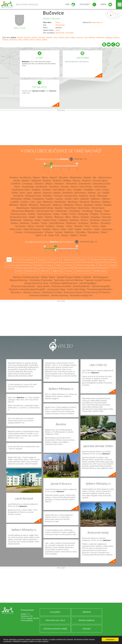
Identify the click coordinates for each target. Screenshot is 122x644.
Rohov (76, 217)
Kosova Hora (71, 196)
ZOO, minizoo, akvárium (24, 260)
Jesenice (47, 193)
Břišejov (67, 180)
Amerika (20, 37)
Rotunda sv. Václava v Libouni (26, 292)
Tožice (69, 226)
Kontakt (87, 629)
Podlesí (31, 214)
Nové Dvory (70, 208)
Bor (95, 177)
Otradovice (13, 40)
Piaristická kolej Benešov (99, 289)
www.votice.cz (97, 22)
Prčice (73, 214)
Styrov (31, 226)
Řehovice (59, 217)
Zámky (58, 265)
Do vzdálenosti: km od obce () (49, 242)
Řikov (68, 217)
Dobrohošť (71, 184)
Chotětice (16, 184)
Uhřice (95, 226)
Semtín (84, 220)
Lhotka (68, 199)
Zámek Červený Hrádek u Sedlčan (74, 277)
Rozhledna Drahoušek (41, 280)
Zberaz (65, 235)
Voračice (88, 229)
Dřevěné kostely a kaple (86, 265)
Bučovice (53, 13)
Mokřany (57, 205)
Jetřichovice (80, 193)
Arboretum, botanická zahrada (18, 265)
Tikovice (60, 226)
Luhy (32, 202)
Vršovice (49, 232)
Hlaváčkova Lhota (21, 190)
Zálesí (104, 232)
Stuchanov (20, 226)
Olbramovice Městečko (23, 211)
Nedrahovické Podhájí (42, 208)
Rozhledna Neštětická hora (64, 283)
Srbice (20, 40)
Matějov (106, 202)
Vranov (38, 40)
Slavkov (14, 223)
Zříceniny (69, 265)
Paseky (98, 211)
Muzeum (69, 271)
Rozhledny (39, 265)
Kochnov (58, 196)
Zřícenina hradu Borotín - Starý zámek (30, 286)
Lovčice (24, 202)
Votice (58, 22)
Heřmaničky (100, 187)
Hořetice (47, 190)
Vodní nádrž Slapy (76, 289)
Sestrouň (106, 220)
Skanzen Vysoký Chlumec (98, 280)
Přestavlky (83, 214)
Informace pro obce (55, 620)
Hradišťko (89, 190)
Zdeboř (45, 40)
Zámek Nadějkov (88, 283)
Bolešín (88, 177)
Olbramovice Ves (45, 211)
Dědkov (49, 184)
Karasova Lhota (33, 196)
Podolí (56, 214)
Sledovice (25, 223)
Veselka (46, 229)
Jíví (99, 193)
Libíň (76, 199)
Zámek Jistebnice (81, 286)
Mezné (23, 205)
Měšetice (14, 205)
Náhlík (98, 205)
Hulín (98, 190)
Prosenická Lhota (18, 217)
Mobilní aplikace (87, 620)
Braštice (47, 180)
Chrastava (27, 184)
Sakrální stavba (100, 271)
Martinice (92, 37)
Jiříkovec (92, 193)
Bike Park (45, 271)
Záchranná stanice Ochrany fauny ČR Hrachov (87, 292)
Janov (22, 193)
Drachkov (54, 187)
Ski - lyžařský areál (68, 260)
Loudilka (15, 202)
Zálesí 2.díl (54, 235)
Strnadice (105, 223)
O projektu (55, 612)
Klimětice (48, 196)
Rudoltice (96, 217)
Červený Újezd (100, 180)
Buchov (35, 37)
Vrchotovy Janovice (34, 232)
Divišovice (59, 184)
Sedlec (38, 220)
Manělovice (60, 202)
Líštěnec (106, 199)
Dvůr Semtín (86, 187)
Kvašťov (50, 199)
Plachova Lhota (18, 214)
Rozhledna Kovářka (61, 286)
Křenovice (102, 196)
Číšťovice (39, 184)
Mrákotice (69, 205)
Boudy (17, 180)
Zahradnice (93, 232)
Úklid (103, 226)
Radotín (49, 217)
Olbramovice (98, 208)
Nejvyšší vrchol (31, 271)
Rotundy (103, 265)
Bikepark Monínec (19, 280)
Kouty (93, 196)
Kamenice (18, 196)
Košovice (80, 37)
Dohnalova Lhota (101, 184)
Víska (63, 229)
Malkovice (48, 202)
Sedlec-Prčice (50, 220)
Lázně (19, 271)
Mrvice (79, 205)
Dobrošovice (85, 184)
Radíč (40, 217)
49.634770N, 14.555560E (65, 33)
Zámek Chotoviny (59, 295)
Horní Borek (59, 190)
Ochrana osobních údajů (55, 629)
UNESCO (53, 260)
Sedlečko (63, 220)
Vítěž (70, 229)
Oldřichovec (61, 211)
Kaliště (73, 37)
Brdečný (57, 180)
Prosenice (105, 214)
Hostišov (61, 37)
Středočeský (60, 25)
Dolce (17, 187)
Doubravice (42, 187)
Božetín (26, 180)
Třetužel (78, 226)
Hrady (49, 265)
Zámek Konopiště (101, 286)
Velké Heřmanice (32, 229)
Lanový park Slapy (56, 289)
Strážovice (83, 223)
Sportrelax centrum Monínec (69, 280)
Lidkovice (95, 199)
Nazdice (116, 37)
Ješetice (57, 193)
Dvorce (74, 187)
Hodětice (36, 190)
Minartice (33, 205)
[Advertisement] (61, 128)
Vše (9, 260)
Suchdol (40, 226)
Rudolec (85, 217)
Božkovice (36, 180)
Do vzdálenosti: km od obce (52, 159)
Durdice (65, 187)
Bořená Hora (105, 177)
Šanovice (107, 217)
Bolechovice (76, 177)
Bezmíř (54, 177)
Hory (55, 37)
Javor (67, 37)
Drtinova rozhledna (39, 295)
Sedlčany (28, 220)
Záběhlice (69, 232)
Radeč (32, 217)
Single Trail (57, 271)
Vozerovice (107, 229)
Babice (37, 177)
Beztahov (27, 37)
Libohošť (84, 199)
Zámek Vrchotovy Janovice (26, 277)
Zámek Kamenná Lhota (36, 283)
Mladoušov (100, 37)
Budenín (49, 37)
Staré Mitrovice (57, 223)
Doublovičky (28, 187)
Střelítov (26, 40)
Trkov (87, 226)
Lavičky (59, 199)
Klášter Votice (48, 277)
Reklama (87, 612)
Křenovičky (16, 199)
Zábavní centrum (83, 271)
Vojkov (78, 229)
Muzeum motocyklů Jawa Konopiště (27, 289)
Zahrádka (81, 232)
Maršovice (73, 202)
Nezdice (5, 40)
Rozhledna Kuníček (52, 292)
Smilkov (35, 223)
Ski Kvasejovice (101, 277)
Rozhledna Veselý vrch (81, 295)
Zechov (83, 235)
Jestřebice (68, 193)
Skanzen (82, 260)
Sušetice (50, 226)
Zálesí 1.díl (41, 235)
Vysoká (59, 232)
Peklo (107, 211)
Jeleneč (38, 193)
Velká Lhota (16, 229)
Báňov (45, 177)
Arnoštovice (25, 177)
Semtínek (95, 220)
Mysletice (109, 37)
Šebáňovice (16, 220)
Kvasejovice (38, 199)
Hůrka (106, 190)
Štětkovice (71, 223)
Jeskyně (113, 265)
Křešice (27, 199)
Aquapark (41, 260)
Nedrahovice (23, 208)
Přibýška (94, 214)
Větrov (33, 40)
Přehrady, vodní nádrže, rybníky (102, 260)
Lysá (86, 37)
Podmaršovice (44, 214)
